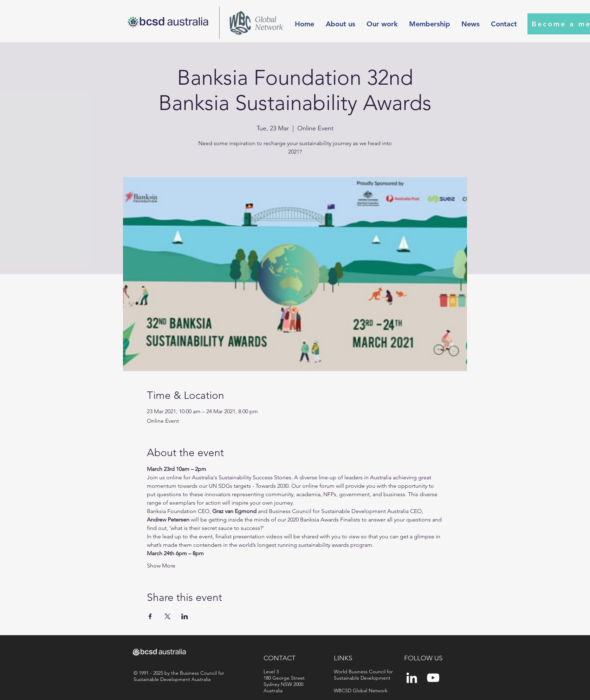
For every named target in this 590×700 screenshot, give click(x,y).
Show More (161, 566)
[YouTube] (433, 678)
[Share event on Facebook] (150, 616)
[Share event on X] (167, 616)
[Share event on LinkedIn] (185, 616)
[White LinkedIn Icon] (412, 678)
